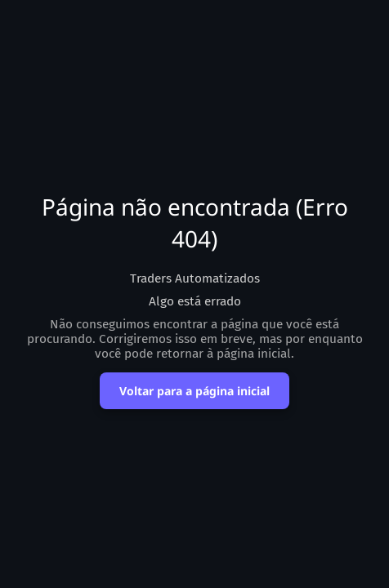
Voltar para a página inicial (194, 391)
